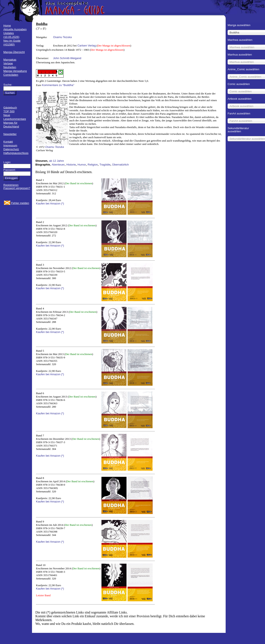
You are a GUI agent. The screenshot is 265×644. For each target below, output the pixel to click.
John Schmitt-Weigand (67, 58)
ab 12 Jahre (56, 161)
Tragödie (105, 165)
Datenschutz (11, 149)
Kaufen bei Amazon (48, 203)
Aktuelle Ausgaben (15, 29)
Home (7, 26)
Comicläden (11, 75)
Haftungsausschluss (16, 153)
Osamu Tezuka (62, 37)
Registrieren (11, 185)
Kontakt (8, 142)
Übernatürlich (121, 165)
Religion (93, 165)
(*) (63, 203)
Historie (71, 165)
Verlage (8, 63)
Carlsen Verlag (87, 46)
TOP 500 (9, 111)
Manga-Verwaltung (15, 71)
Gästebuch (10, 108)
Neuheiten (10, 67)
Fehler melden (20, 203)
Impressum (10, 145)
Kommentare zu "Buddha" (58, 85)
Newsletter (10, 134)
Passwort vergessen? (17, 188)
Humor (82, 165)
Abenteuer (58, 165)
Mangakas (10, 60)
